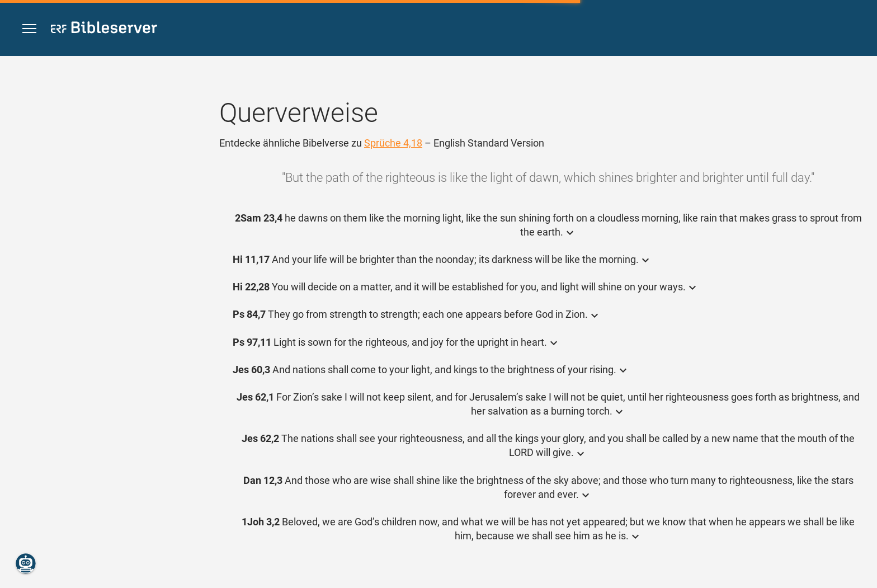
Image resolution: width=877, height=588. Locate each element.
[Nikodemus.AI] (26, 563)
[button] (29, 29)
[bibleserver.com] (104, 29)
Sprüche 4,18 (393, 143)
